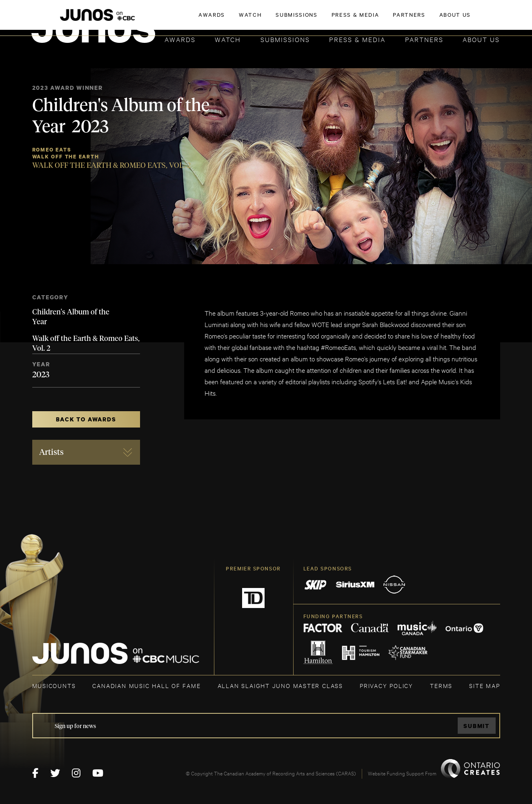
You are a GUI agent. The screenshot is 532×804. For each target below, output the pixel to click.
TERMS (441, 685)
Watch (228, 39)
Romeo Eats (52, 150)
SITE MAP (484, 685)
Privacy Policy (386, 685)
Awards (180, 39)
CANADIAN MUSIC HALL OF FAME (146, 685)
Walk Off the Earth (66, 157)
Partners (424, 39)
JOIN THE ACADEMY (386, 19)
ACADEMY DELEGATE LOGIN (462, 19)
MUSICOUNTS (54, 685)
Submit (476, 726)
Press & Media (357, 39)
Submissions (285, 39)
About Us (481, 39)
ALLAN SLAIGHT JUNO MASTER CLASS (280, 685)
